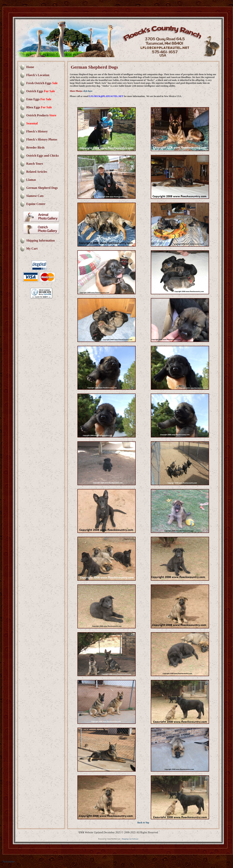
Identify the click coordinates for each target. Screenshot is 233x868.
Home (30, 67)
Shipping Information (41, 240)
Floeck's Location (38, 75)
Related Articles (37, 172)
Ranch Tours (35, 164)
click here (88, 91)
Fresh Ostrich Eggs (42, 83)
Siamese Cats (35, 196)
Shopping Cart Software (130, 839)
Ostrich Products (41, 115)
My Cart (32, 249)
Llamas (31, 180)
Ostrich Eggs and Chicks (42, 156)
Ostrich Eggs (41, 91)
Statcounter (9, 862)
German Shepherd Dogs (42, 188)
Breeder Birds (35, 148)
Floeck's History (37, 131)
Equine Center (36, 204)
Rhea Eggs (39, 107)
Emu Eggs (39, 99)
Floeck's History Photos (42, 139)
